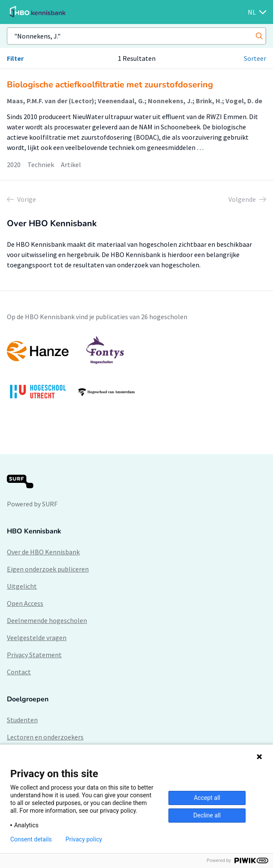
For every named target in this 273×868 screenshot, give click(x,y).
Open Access (25, 603)
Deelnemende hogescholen (47, 620)
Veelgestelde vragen (37, 638)
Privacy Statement (34, 655)
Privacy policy (84, 839)
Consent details (31, 839)
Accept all (207, 798)
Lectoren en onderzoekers (45, 737)
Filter (15, 58)
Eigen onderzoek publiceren (48, 569)
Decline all (207, 815)
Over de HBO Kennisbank (43, 552)
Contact (19, 672)
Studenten (22, 720)
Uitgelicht (22, 586)
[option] (136, 371)
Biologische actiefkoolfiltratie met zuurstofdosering (110, 85)
